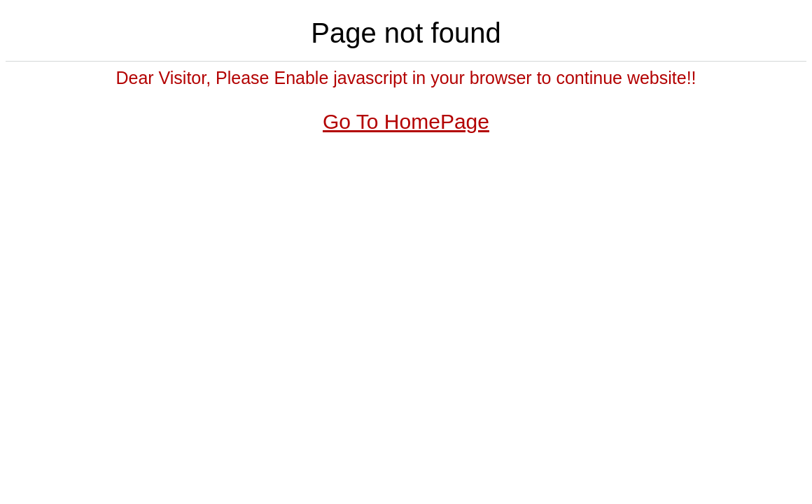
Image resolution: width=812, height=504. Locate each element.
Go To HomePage (406, 121)
